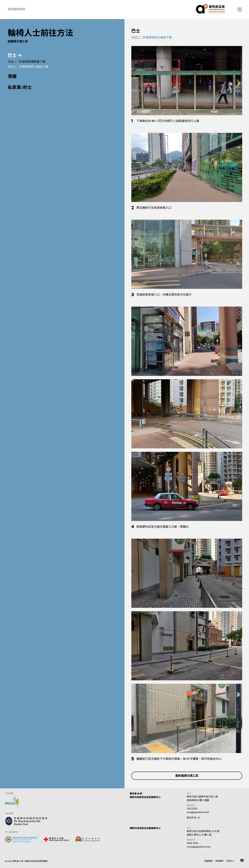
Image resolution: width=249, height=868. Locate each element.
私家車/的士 (20, 87)
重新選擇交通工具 (187, 776)
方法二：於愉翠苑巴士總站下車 (28, 67)
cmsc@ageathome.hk (199, 847)
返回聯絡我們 (16, 9)
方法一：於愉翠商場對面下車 (27, 62)
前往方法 (192, 818)
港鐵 (12, 76)
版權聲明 (208, 861)
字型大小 (230, 861)
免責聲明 (219, 861)
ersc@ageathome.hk (198, 812)
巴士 (12, 55)
